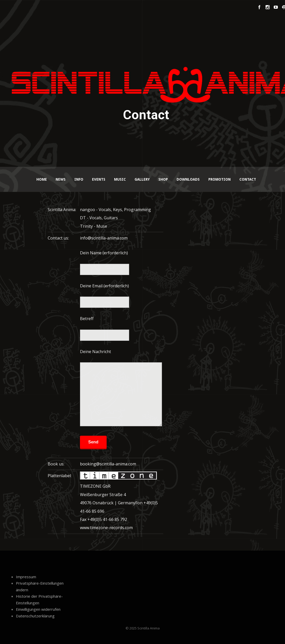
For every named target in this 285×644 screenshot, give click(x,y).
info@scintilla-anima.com (104, 238)
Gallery (142, 179)
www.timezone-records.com (106, 528)
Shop (163, 179)
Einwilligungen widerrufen (38, 609)
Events (99, 179)
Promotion (220, 179)
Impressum (26, 577)
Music (120, 179)
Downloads (188, 179)
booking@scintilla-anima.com (108, 464)
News (61, 179)
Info (79, 179)
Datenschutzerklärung (35, 616)
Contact (248, 179)
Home (42, 179)
